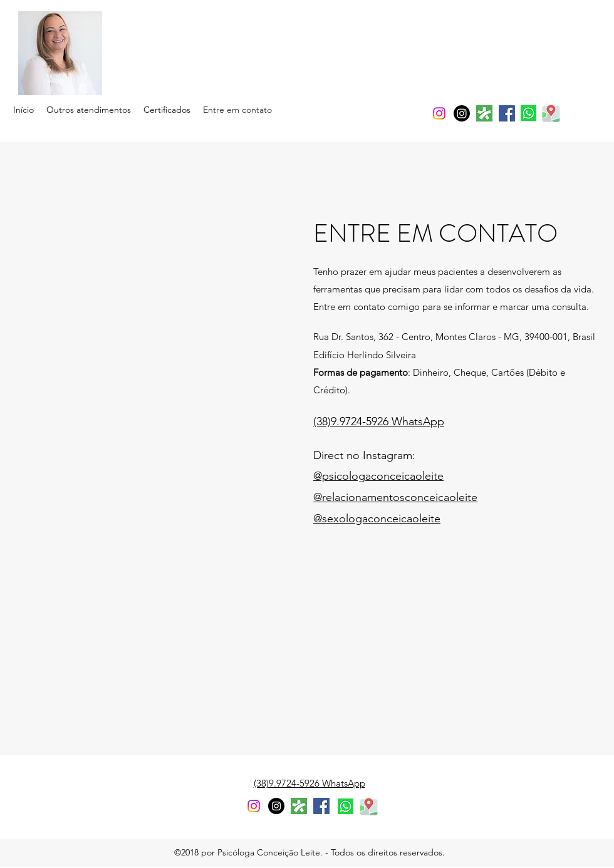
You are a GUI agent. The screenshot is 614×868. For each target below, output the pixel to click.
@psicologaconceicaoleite (378, 476)
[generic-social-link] (484, 113)
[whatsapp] (528, 113)
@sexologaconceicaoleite (377, 519)
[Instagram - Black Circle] (276, 806)
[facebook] (507, 113)
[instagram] (439, 113)
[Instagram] (462, 113)
